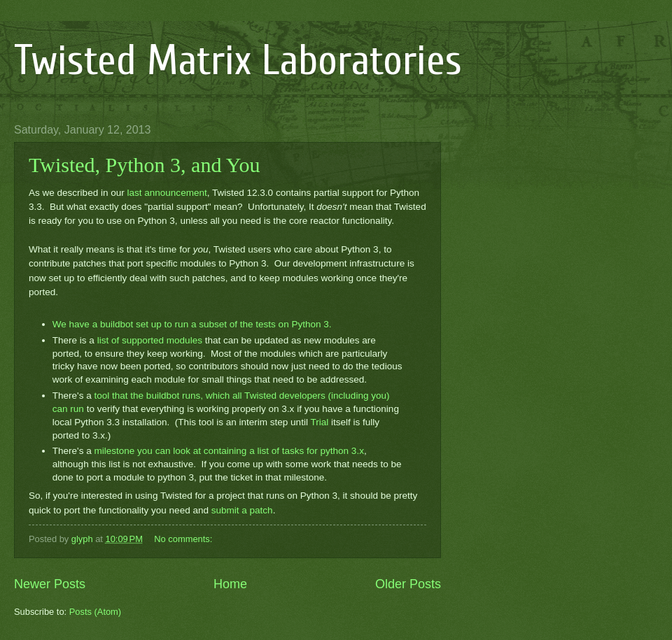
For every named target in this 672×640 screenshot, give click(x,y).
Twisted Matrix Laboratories (238, 61)
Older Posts (408, 584)
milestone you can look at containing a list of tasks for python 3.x (229, 451)
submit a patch (242, 510)
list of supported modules (150, 340)
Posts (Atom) (95, 612)
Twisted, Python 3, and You (144, 165)
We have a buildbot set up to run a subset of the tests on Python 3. (192, 324)
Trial (319, 422)
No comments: (184, 539)
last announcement (167, 193)
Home (230, 584)
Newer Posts (50, 584)
